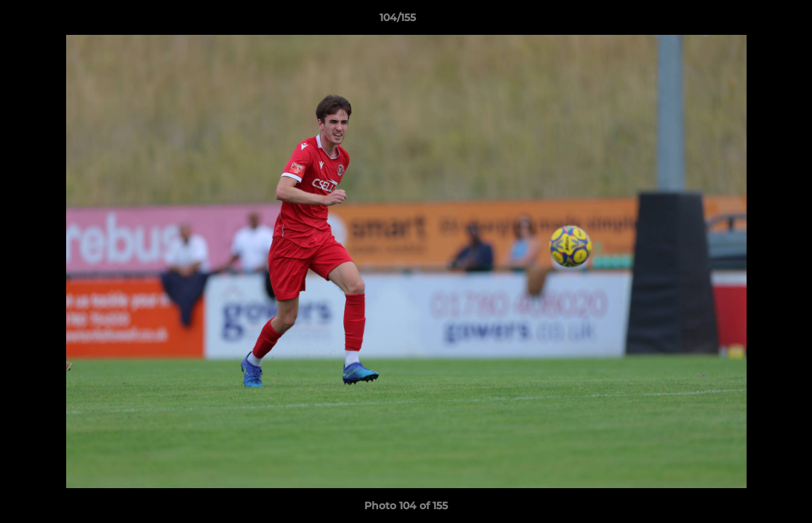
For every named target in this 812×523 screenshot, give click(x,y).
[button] (751, 21)
